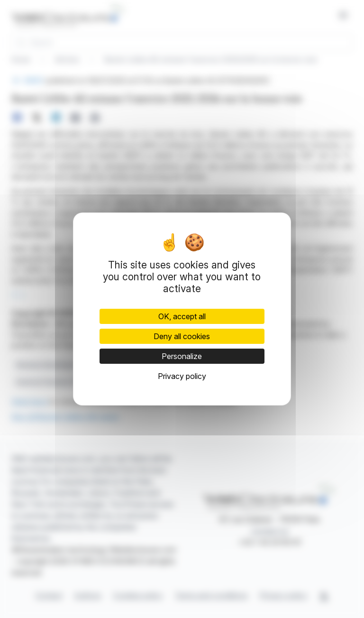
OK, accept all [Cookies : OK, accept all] (182, 316)
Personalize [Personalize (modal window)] (182, 356)
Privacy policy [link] (182, 376)
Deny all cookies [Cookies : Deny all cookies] (182, 336)
